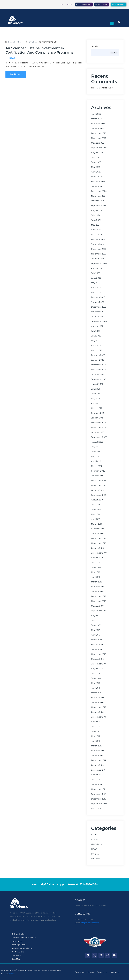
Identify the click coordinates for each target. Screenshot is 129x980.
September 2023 (99, 263)
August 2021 (97, 384)
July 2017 (95, 620)
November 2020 (99, 427)
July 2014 (95, 780)
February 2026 (98, 124)
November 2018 (99, 543)
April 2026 (96, 114)
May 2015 (95, 736)
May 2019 (95, 514)
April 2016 (96, 688)
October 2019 (97, 490)
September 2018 (99, 553)
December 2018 (99, 538)
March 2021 (96, 408)
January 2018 (97, 591)
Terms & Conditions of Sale (24, 938)
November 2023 (99, 254)
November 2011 (98, 789)
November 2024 (99, 196)
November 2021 (98, 370)
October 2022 (98, 317)
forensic (95, 839)
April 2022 (96, 345)
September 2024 (99, 206)
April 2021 (96, 403)
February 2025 (98, 182)
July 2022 (96, 331)
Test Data (16, 955)
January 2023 (97, 302)
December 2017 (98, 596)
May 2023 (96, 283)
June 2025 (96, 162)
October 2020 (98, 432)
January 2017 (97, 649)
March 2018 (97, 582)
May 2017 (95, 630)
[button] (112, 23)
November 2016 (98, 654)
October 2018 (97, 548)
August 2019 (97, 500)
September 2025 (99, 148)
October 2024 (98, 201)
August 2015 (97, 722)
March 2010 (97, 809)
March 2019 (96, 524)
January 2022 (98, 360)
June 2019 (96, 509)
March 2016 (96, 693)
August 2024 (97, 210)
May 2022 (96, 341)
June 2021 (96, 394)
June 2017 (96, 625)
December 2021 (98, 365)
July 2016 (95, 673)
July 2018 (95, 563)
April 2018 (96, 577)
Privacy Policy (18, 934)
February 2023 (98, 297)
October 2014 (97, 765)
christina (33, 42)
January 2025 (97, 186)
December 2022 (99, 307)
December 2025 (99, 133)
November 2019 (98, 485)
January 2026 (98, 128)
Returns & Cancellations (23, 948)
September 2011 (99, 794)
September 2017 (99, 611)
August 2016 (97, 669)
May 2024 (96, 225)
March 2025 (97, 177)
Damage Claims (19, 945)
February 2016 (98, 698)
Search (94, 46)
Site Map (16, 959)
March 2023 (97, 292)
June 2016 (96, 678)
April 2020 (96, 461)
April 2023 (96, 288)
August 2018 (97, 558)
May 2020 (96, 456)
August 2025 (97, 153)
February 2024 (98, 239)
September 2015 (99, 717)
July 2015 (95, 727)
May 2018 (96, 572)
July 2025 (96, 157)
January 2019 (97, 534)
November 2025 (99, 138)
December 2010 (99, 799)
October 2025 (98, 143)
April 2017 (96, 635)
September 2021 (99, 379)
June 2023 (96, 278)
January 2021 (97, 418)
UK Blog (95, 854)
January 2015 (97, 755)
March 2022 (97, 350)
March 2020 (97, 466)
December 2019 (98, 481)
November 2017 (98, 601)
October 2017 (97, 606)
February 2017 (98, 645)
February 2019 (98, 529)
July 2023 (96, 273)
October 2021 (97, 374)
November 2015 (98, 707)
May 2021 (95, 399)
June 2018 (96, 567)
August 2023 (97, 268)
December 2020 (99, 423)
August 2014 (97, 775)
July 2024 (96, 215)
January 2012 (97, 784)
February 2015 (98, 751)
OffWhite (12, 974)
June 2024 (96, 220)
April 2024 (96, 230)
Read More (16, 74)
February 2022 (98, 355)
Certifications (18, 952)
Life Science (97, 844)
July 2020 (96, 447)
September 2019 (99, 495)
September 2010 (99, 804)
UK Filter (95, 859)
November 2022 (99, 312)
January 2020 (98, 476)
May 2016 (95, 683)
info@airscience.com (90, 923)
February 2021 (98, 413)
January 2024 (98, 244)
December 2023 (99, 249)
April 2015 (96, 741)
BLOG (94, 835)
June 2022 (96, 336)
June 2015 (96, 731)
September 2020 (99, 437)
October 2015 (97, 712)
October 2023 (98, 259)
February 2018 (98, 587)
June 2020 (96, 452)
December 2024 (99, 191)
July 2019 (95, 505)
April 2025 (96, 172)
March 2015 (96, 746)
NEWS (12, 58)
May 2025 (96, 167)
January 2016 (97, 702)
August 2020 (97, 442)
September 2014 (99, 770)
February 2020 (98, 471)
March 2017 (96, 640)
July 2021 (95, 389)
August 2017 (97, 616)
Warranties (17, 941)
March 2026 (97, 119)
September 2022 (99, 321)
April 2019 (96, 519)
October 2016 (97, 659)
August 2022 (97, 326)
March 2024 (97, 235)
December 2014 (99, 760)
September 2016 (99, 664)
